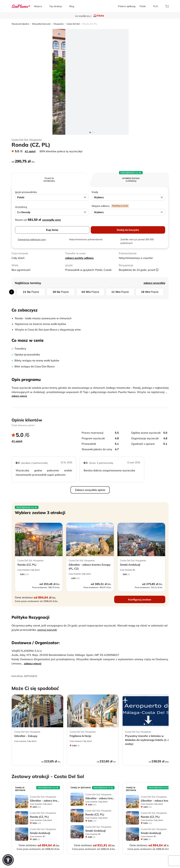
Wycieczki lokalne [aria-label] (20, 24)
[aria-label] (21, 6)
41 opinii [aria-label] (30, 151)
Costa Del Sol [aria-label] (73, 24)
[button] (8, 860)
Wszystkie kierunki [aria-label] (41, 24)
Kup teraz (52, 230)
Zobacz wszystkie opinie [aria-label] (90, 490)
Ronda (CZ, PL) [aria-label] (90, 24)
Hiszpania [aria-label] (58, 24)
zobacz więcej (19, 396)
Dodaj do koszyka (128, 230)
